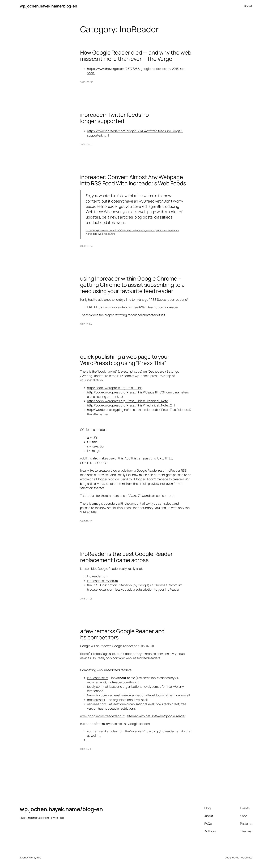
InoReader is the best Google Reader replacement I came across (127, 557)
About (248, 6)
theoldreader (96, 700)
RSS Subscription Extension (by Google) (121, 585)
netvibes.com (97, 704)
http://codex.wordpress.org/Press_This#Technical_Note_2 (129, 405)
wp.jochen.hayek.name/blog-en (48, 6)
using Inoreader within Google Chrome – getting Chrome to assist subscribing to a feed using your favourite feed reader (132, 285)
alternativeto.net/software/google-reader (156, 716)
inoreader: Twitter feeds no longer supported (114, 118)
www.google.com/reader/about (102, 716)
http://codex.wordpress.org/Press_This (115, 388)
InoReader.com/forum (102, 581)
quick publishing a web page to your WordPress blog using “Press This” (125, 360)
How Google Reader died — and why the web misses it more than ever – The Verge (136, 56)
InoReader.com (98, 576)
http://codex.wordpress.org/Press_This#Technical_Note (128, 401)
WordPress (246, 857)
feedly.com (95, 686)
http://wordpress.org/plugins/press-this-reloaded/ (123, 410)
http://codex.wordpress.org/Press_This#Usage (121, 392)
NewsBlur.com (97, 695)
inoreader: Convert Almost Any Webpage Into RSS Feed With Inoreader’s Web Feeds (133, 180)
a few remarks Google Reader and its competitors (122, 634)
